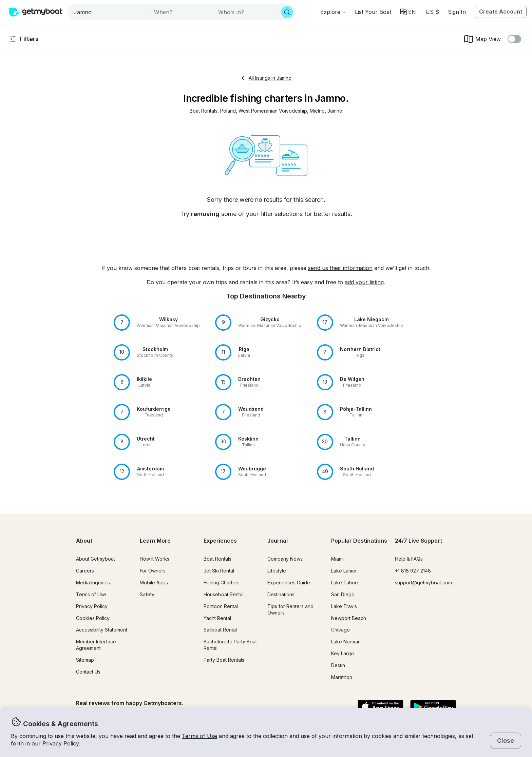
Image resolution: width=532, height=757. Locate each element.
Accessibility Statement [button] (102, 630)
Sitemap (85, 660)
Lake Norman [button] (346, 642)
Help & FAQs (409, 559)
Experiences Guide (289, 583)
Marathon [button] (342, 677)
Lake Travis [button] (344, 606)
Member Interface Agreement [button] (96, 645)
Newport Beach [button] (349, 618)
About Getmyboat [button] (96, 559)
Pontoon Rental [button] (221, 606)
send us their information (340, 268)
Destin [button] (338, 665)
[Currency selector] (432, 12)
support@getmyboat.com (423, 583)
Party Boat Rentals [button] (224, 660)
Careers (85, 571)
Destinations (281, 594)
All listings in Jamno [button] (266, 78)
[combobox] (109, 12)
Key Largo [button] (343, 653)
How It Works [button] (155, 559)
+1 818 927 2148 (413, 571)
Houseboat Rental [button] (224, 594)
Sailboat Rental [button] (220, 630)
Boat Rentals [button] (217, 559)
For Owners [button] (153, 571)
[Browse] (333, 12)
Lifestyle (277, 571)
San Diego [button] (343, 594)
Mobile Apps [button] (154, 583)
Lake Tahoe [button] (345, 583)
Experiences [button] (220, 541)
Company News (285, 559)
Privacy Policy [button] (61, 743)
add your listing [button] (364, 282)
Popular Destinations (359, 541)
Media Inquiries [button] (93, 583)
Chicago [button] (340, 630)
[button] (373, 12)
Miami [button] (337, 559)
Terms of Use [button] (199, 736)
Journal (278, 541)
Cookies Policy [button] (93, 618)
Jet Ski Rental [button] (219, 571)
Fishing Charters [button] (222, 583)
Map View (482, 39)
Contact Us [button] (88, 672)
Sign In (457, 12)
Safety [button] (147, 594)
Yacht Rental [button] (217, 618)
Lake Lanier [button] (344, 571)
